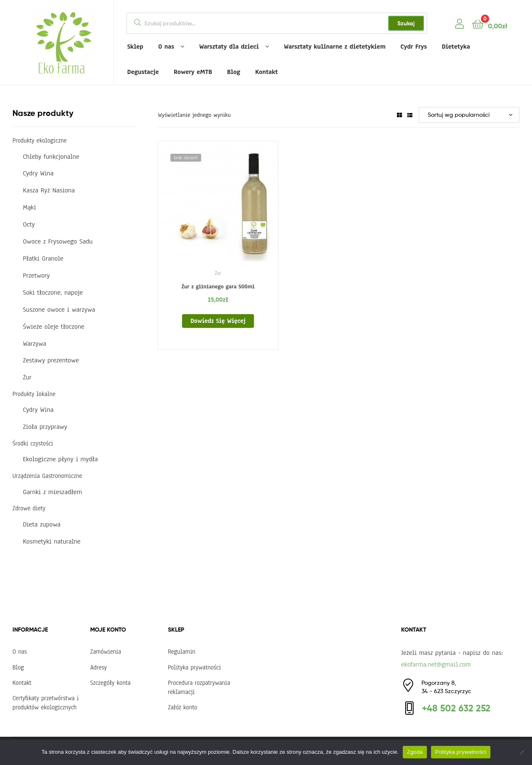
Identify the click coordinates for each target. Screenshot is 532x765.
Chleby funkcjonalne (51, 157)
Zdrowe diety (29, 508)
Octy (29, 224)
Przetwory (36, 275)
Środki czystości (33, 443)
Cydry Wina (38, 173)
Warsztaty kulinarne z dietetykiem (335, 47)
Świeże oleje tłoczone (54, 327)
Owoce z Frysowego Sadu (58, 241)
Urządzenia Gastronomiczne (47, 476)
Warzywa (34, 344)
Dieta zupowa (42, 524)
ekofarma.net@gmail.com (436, 664)
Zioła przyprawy (45, 427)
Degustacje (143, 72)
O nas (166, 47)
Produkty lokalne (34, 394)
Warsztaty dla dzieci (229, 47)
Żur (218, 273)
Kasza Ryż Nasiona (49, 190)
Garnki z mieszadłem (52, 492)
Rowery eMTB (193, 72)
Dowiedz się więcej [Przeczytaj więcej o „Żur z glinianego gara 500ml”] (218, 321)
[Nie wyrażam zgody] (522, 752)
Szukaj (406, 23)
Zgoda (415, 752)
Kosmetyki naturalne (52, 541)
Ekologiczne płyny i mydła (60, 459)
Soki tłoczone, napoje (53, 293)
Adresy (99, 667)
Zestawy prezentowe (51, 360)
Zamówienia (106, 652)
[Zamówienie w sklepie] (469, 115)
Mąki (30, 207)
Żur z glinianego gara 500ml (218, 287)
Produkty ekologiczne (39, 140)
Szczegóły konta (110, 683)
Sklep (135, 47)
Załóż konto (183, 707)
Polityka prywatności (195, 667)
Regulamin (182, 652)
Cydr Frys (414, 47)
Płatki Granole (43, 258)
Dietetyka (456, 47)
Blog (234, 72)
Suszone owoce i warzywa (59, 310)
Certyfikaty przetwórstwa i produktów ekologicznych (46, 703)
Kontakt (267, 72)
